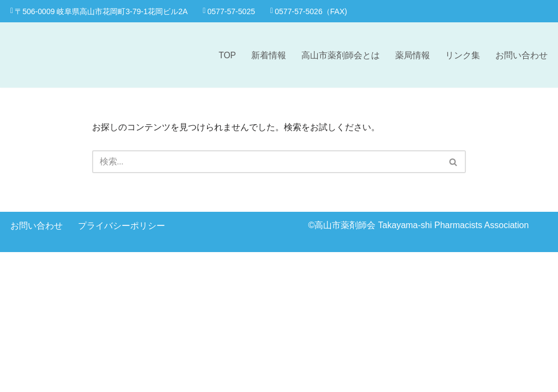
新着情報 (269, 55)
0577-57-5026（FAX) (312, 11)
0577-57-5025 (231, 11)
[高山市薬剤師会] (54, 55)
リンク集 (463, 55)
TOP (227, 55)
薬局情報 (413, 55)
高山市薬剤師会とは (341, 55)
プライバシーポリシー (122, 365)
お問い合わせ (521, 55)
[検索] (267, 162)
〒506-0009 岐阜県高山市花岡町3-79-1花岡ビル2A (100, 11)
